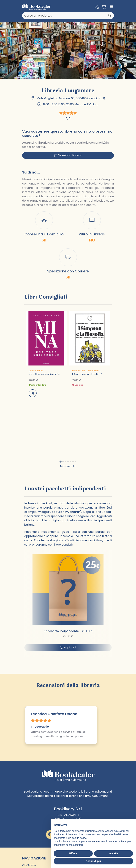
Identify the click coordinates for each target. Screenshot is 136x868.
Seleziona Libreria (68, 155)
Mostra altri (68, 466)
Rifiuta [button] (73, 853)
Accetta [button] (114, 853)
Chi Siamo (29, 865)
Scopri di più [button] (93, 861)
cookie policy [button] (79, 838)
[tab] (60, 461)
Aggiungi (68, 647)
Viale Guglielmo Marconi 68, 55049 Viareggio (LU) (71, 98)
